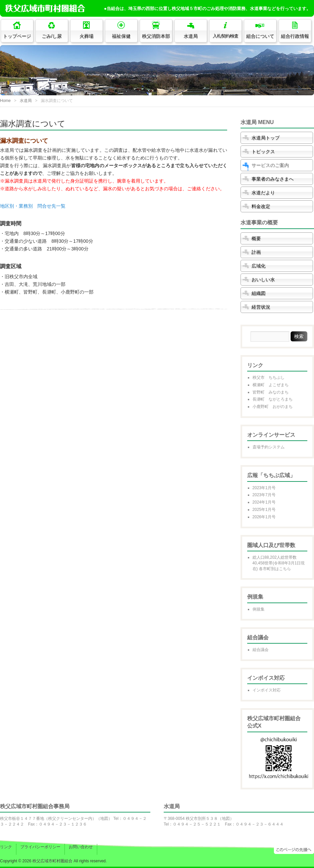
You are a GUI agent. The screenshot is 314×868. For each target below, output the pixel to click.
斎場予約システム (269, 447)
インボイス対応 (267, 690)
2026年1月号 (264, 517)
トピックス (263, 151)
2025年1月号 (264, 510)
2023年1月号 (264, 488)
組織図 (259, 293)
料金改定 (261, 206)
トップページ (17, 36)
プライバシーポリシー (40, 847)
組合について (260, 36)
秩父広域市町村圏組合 (52, 861)
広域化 (259, 266)
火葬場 (87, 36)
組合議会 (261, 650)
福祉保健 (121, 36)
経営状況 (261, 307)
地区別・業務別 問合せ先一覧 (33, 206)
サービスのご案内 (270, 165)
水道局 (191, 36)
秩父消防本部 (156, 36)
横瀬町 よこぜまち (271, 385)
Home (5, 101)
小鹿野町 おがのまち (273, 407)
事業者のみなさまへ (273, 179)
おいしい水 (263, 280)
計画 (256, 252)
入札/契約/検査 (226, 36)
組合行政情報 (295, 36)
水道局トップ (266, 138)
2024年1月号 (264, 502)
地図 (104, 819)
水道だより (263, 193)
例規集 (259, 609)
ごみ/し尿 (52, 36)
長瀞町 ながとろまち (273, 399)
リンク (6, 847)
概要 (256, 238)
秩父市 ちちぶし (269, 377)
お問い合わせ (81, 847)
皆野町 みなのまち (271, 392)
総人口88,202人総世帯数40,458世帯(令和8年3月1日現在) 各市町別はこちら (279, 563)
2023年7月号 (264, 495)
